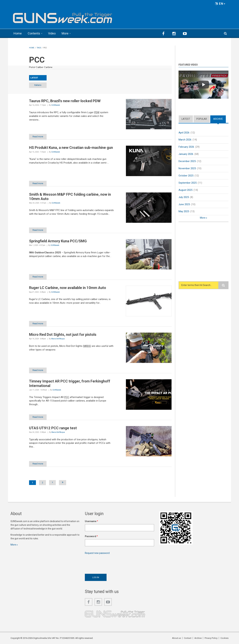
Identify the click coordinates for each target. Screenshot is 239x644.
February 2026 (186, 147)
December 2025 (187, 161)
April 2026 (184, 133)
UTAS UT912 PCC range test (53, 428)
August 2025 (185, 190)
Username (91, 521)
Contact (188, 638)
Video (52, 33)
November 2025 (187, 168)
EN (220, 4)
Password (91, 536)
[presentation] (110, 563)
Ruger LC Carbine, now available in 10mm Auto (68, 288)
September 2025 (188, 183)
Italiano (38, 85)
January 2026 (186, 154)
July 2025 (184, 197)
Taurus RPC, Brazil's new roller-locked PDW (65, 101)
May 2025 (184, 211)
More (65, 33)
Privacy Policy (211, 638)
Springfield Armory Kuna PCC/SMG (58, 241)
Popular (202, 119)
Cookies (224, 638)
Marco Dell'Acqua (58, 339)
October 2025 (186, 176)
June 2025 (184, 204)
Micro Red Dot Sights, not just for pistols (63, 335)
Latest (186, 119)
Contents (34, 33)
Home (18, 33)
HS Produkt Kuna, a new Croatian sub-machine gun (71, 148)
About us (176, 638)
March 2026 (185, 140)
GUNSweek (56, 105)
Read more (38, 137)
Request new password (97, 553)
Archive (218, 119)
